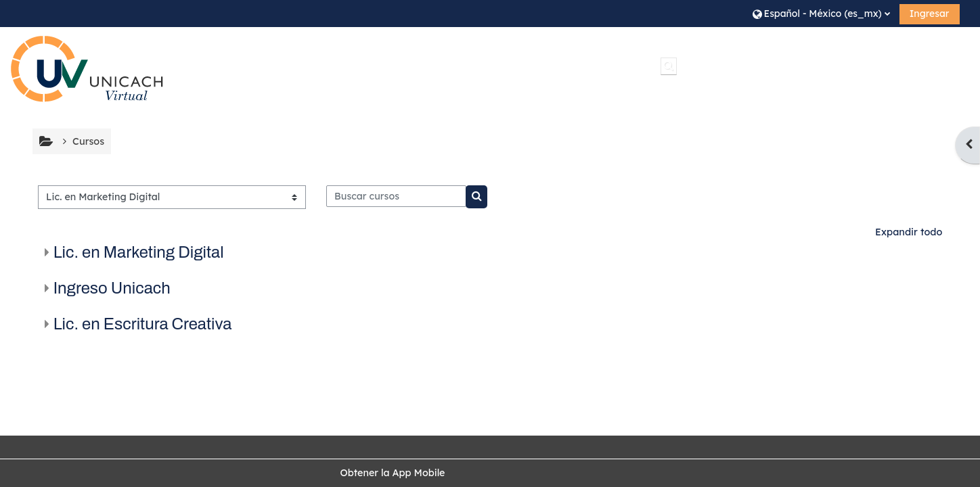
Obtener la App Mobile (392, 473)
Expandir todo (909, 232)
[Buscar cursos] (397, 196)
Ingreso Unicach (112, 288)
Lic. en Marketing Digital (139, 252)
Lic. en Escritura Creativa (143, 324)
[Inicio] (87, 69)
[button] (821, 13)
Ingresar (930, 14)
